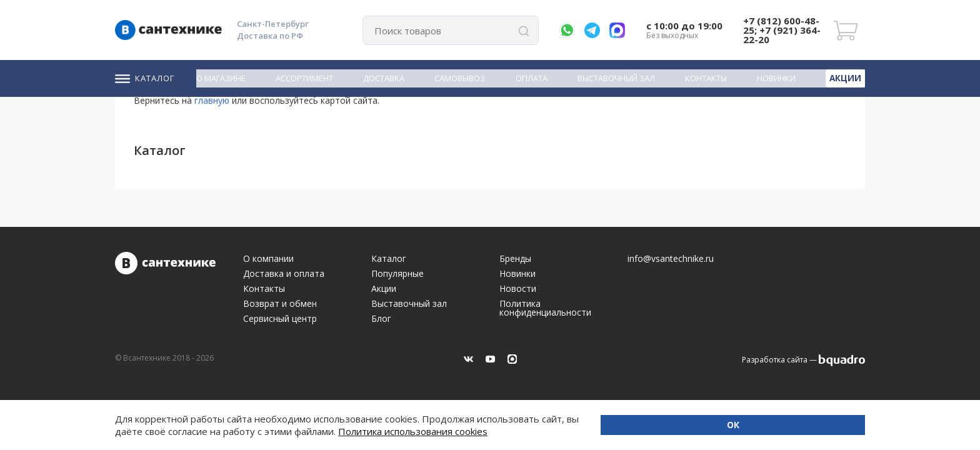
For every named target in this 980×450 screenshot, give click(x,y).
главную (212, 100)
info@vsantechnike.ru (671, 259)
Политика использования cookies (233, 431)
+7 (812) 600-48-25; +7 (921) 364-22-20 (782, 30)
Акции (846, 77)
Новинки (778, 78)
